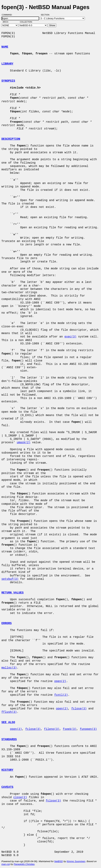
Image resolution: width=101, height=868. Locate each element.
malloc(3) (9, 668)
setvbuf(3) (10, 579)
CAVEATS (7, 787)
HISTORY (7, 770)
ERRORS (7, 623)
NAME (5, 47)
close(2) (20, 797)
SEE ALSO (8, 722)
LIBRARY (7, 64)
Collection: (26, 22)
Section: (46, 15)
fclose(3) (79, 709)
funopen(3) (88, 729)
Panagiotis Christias (24, 864)
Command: (8, 15)
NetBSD (59, 861)
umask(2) (24, 443)
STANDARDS (9, 739)
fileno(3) (52, 729)
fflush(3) (9, 712)
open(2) (60, 681)
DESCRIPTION (11, 139)
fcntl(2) (61, 695)
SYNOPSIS (8, 81)
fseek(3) (70, 729)
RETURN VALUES (13, 593)
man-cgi (6, 864)
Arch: (7, 22)
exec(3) (70, 337)
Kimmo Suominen (76, 861)
